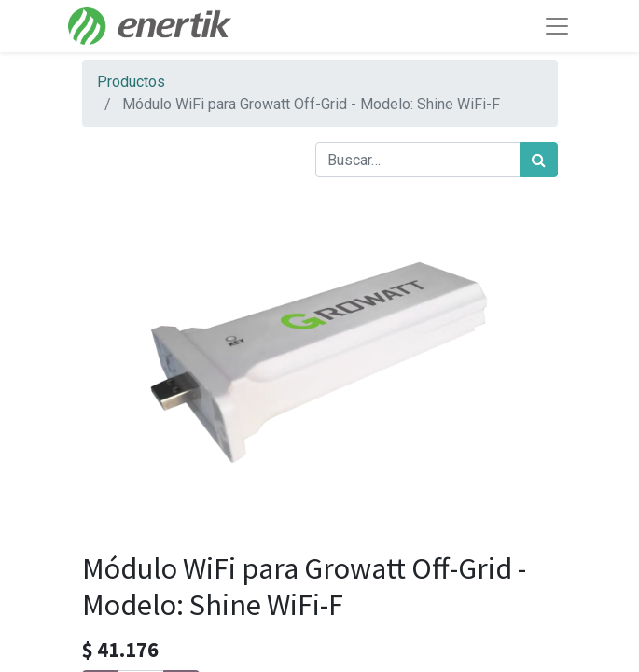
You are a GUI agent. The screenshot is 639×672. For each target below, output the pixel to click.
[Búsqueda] (539, 160)
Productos (131, 82)
